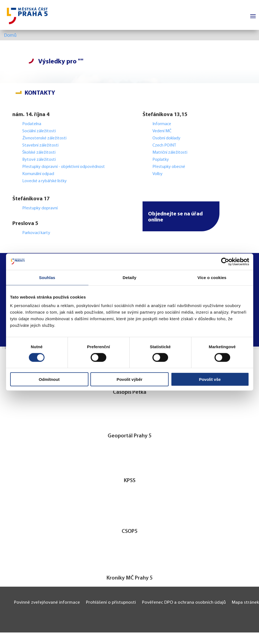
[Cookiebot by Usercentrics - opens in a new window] (225, 261)
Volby (158, 174)
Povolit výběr (129, 379)
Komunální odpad (38, 174)
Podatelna (32, 124)
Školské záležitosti (39, 153)
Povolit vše (210, 379)
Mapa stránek (245, 602)
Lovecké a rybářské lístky (45, 181)
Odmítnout (49, 379)
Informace (162, 124)
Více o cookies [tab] (212, 277)
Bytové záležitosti (39, 160)
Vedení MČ (162, 131)
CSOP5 (130, 531)
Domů (10, 36)
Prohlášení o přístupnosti (111, 602)
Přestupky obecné (169, 167)
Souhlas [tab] (47, 277)
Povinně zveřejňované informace (47, 602)
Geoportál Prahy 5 (130, 436)
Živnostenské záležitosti (44, 138)
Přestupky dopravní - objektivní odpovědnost (64, 167)
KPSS (130, 481)
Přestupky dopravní (40, 208)
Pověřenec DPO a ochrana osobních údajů (184, 602)
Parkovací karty (36, 233)
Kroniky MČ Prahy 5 (130, 578)
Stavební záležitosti (40, 145)
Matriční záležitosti (170, 153)
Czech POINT (164, 145)
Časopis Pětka (130, 392)
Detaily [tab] (130, 277)
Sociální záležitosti (39, 131)
